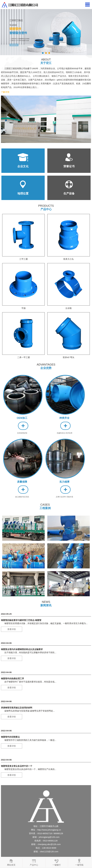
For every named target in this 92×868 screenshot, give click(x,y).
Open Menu (87, 5)
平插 (23, 307)
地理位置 (23, 193)
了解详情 (5, 92)
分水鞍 (69, 307)
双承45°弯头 (69, 356)
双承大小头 (69, 258)
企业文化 (23, 166)
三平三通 (23, 258)
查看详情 (12, 629)
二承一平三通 (23, 356)
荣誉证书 (69, 166)
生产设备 (69, 193)
